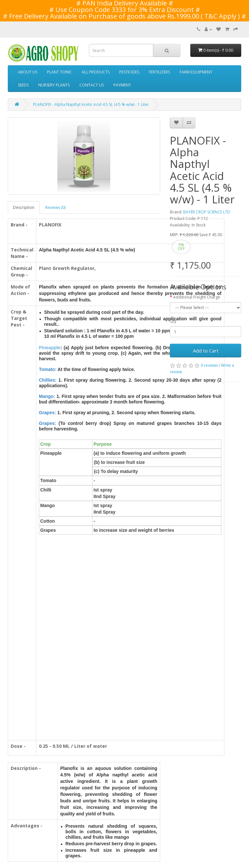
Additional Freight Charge (197, 297)
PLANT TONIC (59, 72)
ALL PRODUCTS (96, 72)
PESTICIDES (129, 72)
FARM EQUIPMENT (196, 72)
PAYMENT (122, 85)
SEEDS (23, 85)
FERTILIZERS (159, 72)
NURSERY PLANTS (54, 85)
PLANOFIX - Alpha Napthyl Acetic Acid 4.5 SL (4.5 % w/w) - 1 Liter (91, 104)
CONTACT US (92, 85)
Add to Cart (206, 351)
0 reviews (209, 365)
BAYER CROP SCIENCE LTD (207, 212)
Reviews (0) (55, 207)
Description (24, 207)
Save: (204, 235)
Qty (173, 321)
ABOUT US (28, 72)
